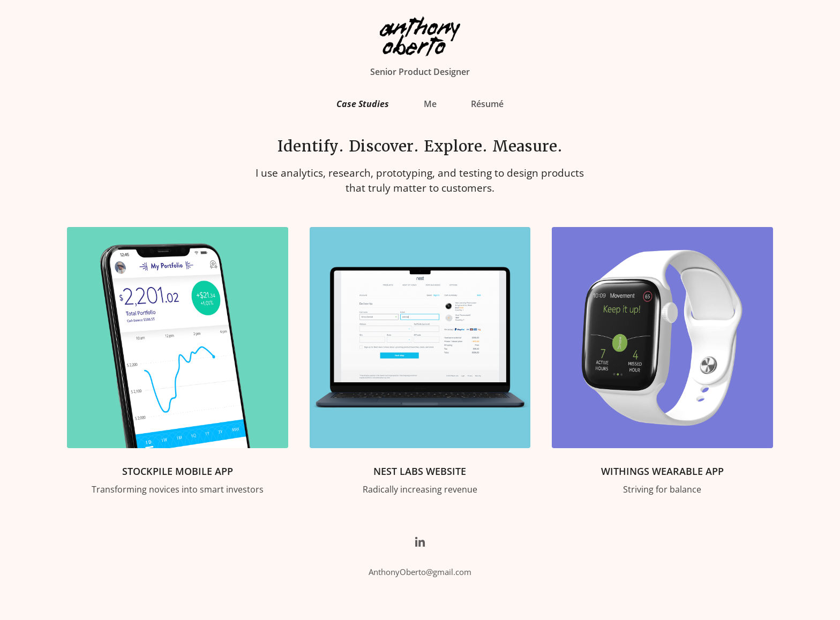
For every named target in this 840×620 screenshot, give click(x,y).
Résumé (487, 104)
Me (430, 104)
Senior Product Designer (420, 72)
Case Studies (363, 104)
